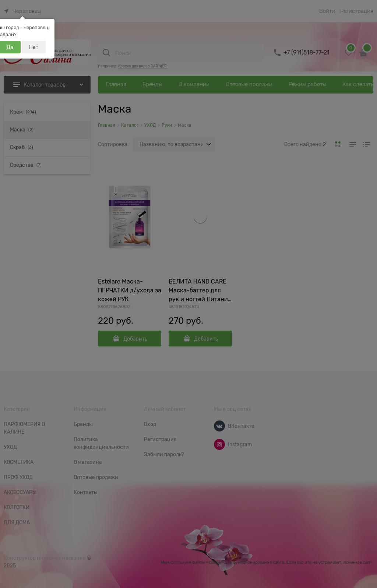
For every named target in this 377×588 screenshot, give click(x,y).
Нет (34, 47)
